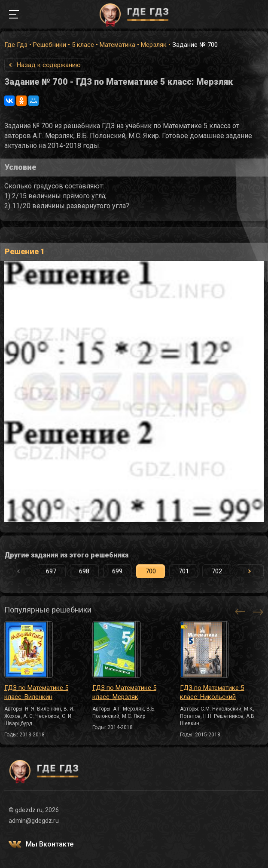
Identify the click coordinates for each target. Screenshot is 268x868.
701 (184, 571)
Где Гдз (16, 45)
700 (151, 571)
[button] (250, 571)
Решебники (50, 45)
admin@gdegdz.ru (34, 821)
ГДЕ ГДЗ (134, 14)
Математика (117, 45)
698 (84, 571)
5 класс (83, 45)
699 (117, 571)
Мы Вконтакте (50, 844)
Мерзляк (154, 45)
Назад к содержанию (49, 65)
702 (217, 571)
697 (51, 571)
